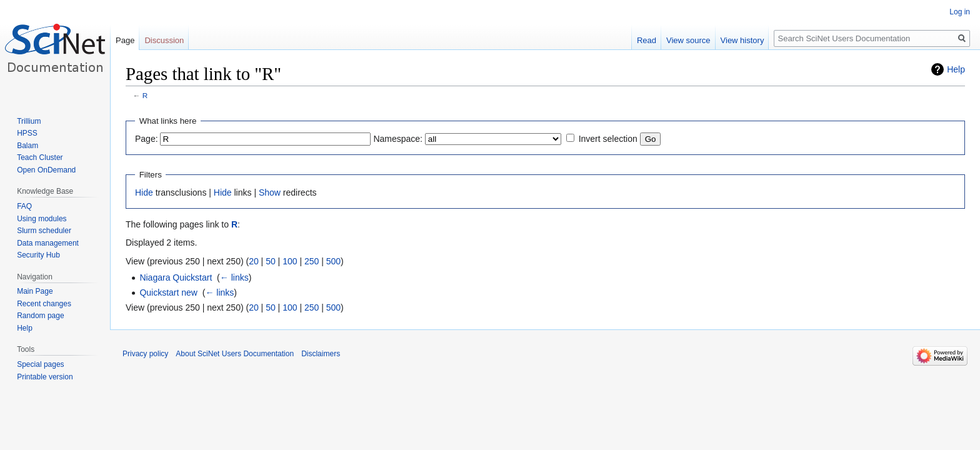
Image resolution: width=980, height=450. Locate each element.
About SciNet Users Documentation (235, 354)
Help (956, 69)
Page (125, 40)
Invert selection (608, 139)
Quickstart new (168, 292)
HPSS (27, 133)
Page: (147, 139)
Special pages (40, 364)
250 (312, 261)
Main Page (35, 291)
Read (647, 40)
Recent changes (44, 304)
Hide (144, 192)
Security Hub (38, 255)
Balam (27, 146)
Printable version (45, 377)
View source (688, 40)
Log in (960, 12)
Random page (40, 316)
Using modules (42, 219)
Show (270, 192)
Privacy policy (145, 354)
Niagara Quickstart (176, 277)
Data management (48, 243)
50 (271, 261)
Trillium (29, 121)
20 (254, 261)
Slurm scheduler (44, 231)
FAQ (24, 206)
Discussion (164, 40)
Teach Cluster (40, 157)
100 (290, 261)
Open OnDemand (46, 170)
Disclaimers (321, 354)
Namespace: (398, 139)
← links (234, 277)
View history (742, 40)
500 (333, 261)
